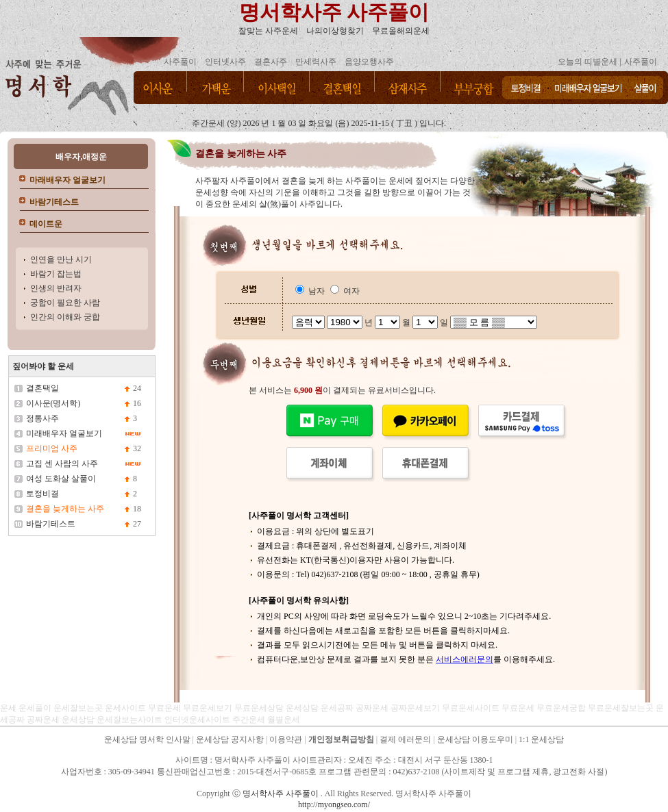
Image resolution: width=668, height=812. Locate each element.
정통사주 (42, 418)
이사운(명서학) (53, 403)
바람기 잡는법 (56, 274)
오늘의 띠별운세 (587, 62)
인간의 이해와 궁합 (65, 317)
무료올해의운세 (401, 31)
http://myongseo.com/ (334, 804)
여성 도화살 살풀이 (61, 479)
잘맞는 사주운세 (268, 31)
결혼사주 (271, 62)
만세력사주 (316, 62)
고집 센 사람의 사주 (62, 464)
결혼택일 (42, 388)
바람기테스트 (54, 202)
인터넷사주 (225, 62)
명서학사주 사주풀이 (334, 12)
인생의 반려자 (56, 288)
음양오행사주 (369, 62)
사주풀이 (180, 62)
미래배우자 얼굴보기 (64, 433)
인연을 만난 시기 (61, 259)
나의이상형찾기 (335, 31)
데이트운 (46, 224)
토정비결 (42, 494)
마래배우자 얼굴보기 (67, 180)
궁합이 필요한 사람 (65, 303)
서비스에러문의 (465, 659)
